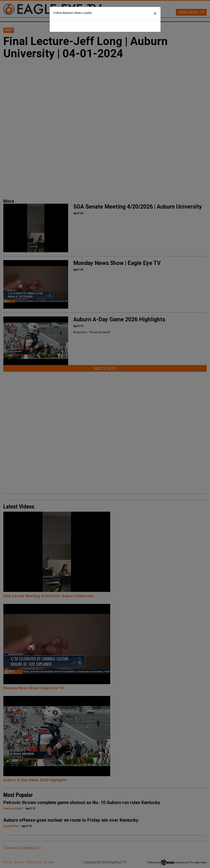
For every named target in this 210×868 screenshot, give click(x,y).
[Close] (155, 14)
